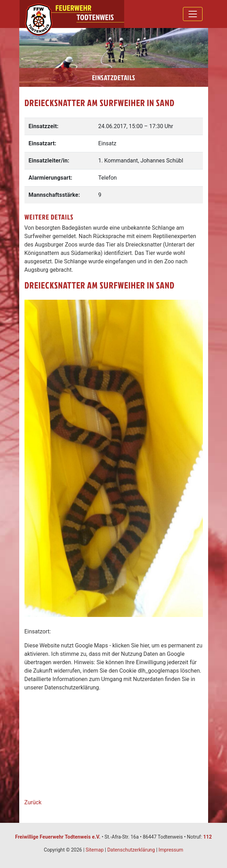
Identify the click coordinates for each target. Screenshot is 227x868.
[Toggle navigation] (193, 14)
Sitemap (95, 850)
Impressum (171, 850)
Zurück (33, 802)
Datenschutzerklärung (131, 850)
